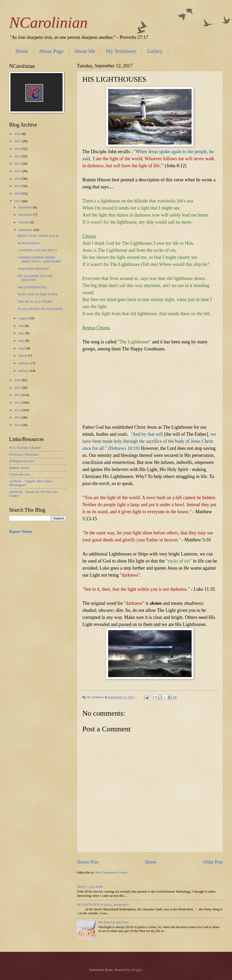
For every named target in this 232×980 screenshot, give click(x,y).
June (22, 333)
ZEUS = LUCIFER (90, 887)
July (22, 326)
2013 (18, 403)
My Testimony (121, 51)
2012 (18, 410)
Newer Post (88, 862)
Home (22, 51)
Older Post (213, 862)
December (26, 207)
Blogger (137, 970)
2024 (18, 149)
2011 (18, 417)
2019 (18, 186)
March (23, 356)
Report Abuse (21, 531)
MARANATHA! (29, 243)
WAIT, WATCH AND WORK (38, 294)
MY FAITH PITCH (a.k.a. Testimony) (103, 905)
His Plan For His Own (113, 922)
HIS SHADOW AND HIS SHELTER (35, 278)
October (24, 222)
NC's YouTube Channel (25, 448)
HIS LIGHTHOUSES (32, 287)
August (23, 318)
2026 (18, 134)
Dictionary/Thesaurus (24, 455)
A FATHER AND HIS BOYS (37, 250)
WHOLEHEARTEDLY (33, 269)
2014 (18, 395)
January (24, 371)
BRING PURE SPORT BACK (38, 236)
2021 (18, 171)
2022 (18, 164)
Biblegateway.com (22, 461)
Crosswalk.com (20, 474)
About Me (85, 51)
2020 (18, 179)
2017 (18, 201)
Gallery (155, 51)
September (26, 230)
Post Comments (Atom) (111, 873)
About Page (51, 51)
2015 (18, 388)
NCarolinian (48, 22)
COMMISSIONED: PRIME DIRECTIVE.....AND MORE (39, 259)
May (22, 341)
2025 (18, 141)
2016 (18, 380)
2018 (18, 194)
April (22, 348)
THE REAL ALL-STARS (35, 302)
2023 (18, 156)
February (25, 363)
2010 (18, 425)
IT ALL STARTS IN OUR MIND (40, 309)
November (26, 215)
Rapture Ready (19, 468)
